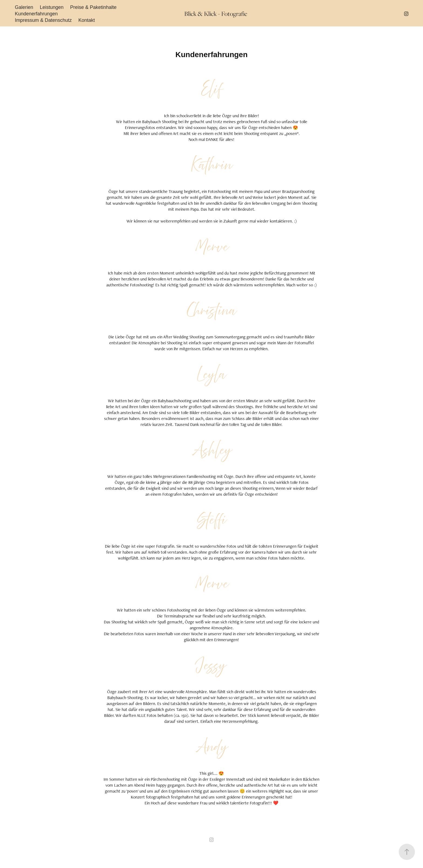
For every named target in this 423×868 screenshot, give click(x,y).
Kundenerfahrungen (36, 14)
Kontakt (86, 20)
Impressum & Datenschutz (43, 20)
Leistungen (52, 7)
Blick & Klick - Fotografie (216, 14)
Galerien (24, 7)
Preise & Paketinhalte (93, 7)
